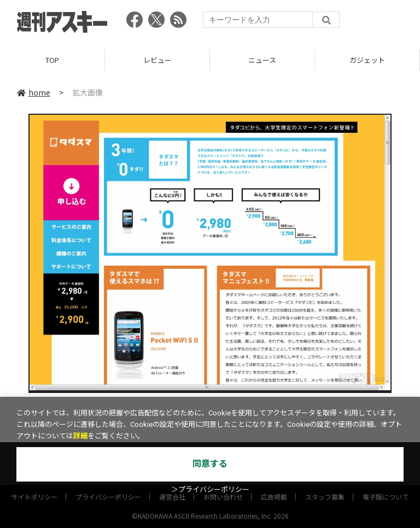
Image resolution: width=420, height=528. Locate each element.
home (34, 92)
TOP (52, 60)
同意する (210, 464)
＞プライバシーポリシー (210, 489)
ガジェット (367, 60)
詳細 (80, 436)
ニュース (262, 60)
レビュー (157, 60)
